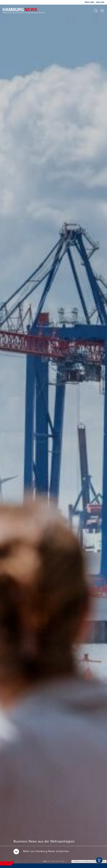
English (100, 2)
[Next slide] (104, 434)
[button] (45, 861)
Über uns (89, 2)
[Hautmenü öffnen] (102, 11)
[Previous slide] (3, 434)
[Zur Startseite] (24, 11)
